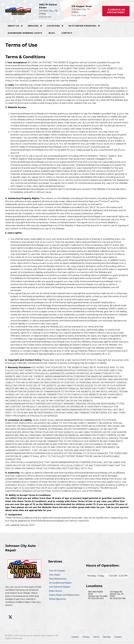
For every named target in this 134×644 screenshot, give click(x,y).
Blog (53, 34)
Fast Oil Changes (57, 572)
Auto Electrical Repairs (60, 588)
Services (34, 27)
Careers (75, 638)
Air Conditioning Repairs (60, 584)
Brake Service (56, 592)
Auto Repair (55, 576)
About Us (14, 27)
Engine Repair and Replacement (64, 596)
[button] (115, 12)
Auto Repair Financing (83, 27)
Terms (96, 638)
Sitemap (107, 638)
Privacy (86, 638)
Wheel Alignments (57, 601)
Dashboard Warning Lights (26, 34)
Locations (54, 27)
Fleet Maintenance (58, 580)
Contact (68, 34)
